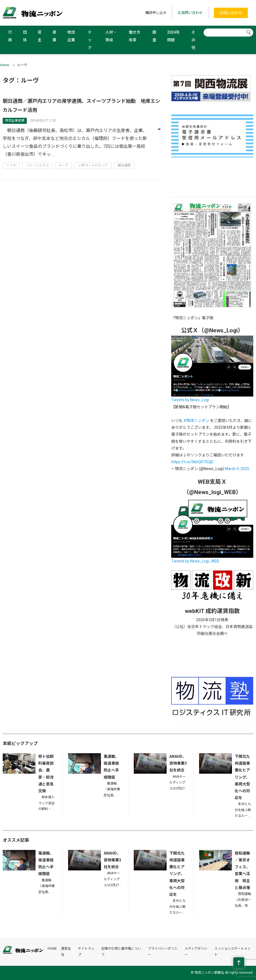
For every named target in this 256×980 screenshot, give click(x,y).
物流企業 (71, 36)
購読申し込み (156, 13)
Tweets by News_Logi (190, 400)
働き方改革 (135, 36)
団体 (25, 36)
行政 (10, 36)
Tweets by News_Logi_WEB (195, 561)
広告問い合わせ (190, 13)
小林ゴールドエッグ (93, 165)
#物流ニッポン (196, 421)
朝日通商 (124, 165)
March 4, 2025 (237, 469)
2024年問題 (173, 36)
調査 (154, 36)
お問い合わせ (231, 13)
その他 (193, 40)
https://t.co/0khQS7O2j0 (192, 462)
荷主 (40, 36)
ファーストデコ (37, 165)
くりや (11, 165)
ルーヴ (63, 165)
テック (90, 40)
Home (5, 65)
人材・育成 (111, 36)
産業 (54, 36)
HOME (52, 949)
